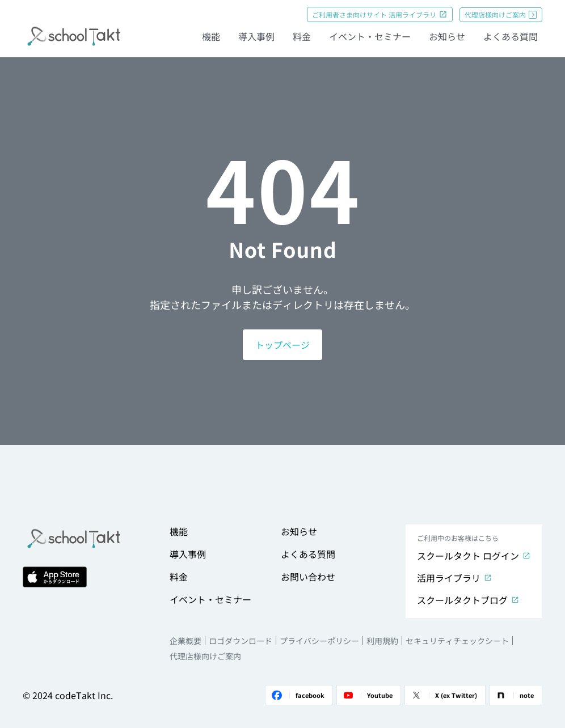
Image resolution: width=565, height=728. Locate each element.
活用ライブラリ (455, 578)
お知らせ (447, 36)
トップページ (282, 345)
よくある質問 (511, 36)
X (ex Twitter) (443, 695)
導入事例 (256, 36)
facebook (297, 695)
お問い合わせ (308, 577)
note (514, 695)
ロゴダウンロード (241, 641)
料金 (302, 36)
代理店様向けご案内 (501, 14)
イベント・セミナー (370, 36)
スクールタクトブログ (468, 600)
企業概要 (185, 641)
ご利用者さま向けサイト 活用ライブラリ (380, 14)
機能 (211, 36)
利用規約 (382, 641)
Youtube (367, 695)
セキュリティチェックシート (457, 641)
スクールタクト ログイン (474, 556)
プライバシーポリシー (319, 641)
